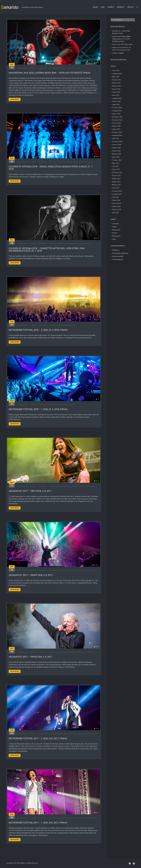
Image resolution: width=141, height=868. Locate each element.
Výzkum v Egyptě (118, 53)
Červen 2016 (117, 203)
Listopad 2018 (117, 135)
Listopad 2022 (117, 98)
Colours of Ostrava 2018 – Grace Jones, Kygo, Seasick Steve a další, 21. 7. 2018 (51, 168)
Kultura (34, 68)
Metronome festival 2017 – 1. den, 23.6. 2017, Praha (38, 823)
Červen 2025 (117, 80)
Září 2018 (116, 138)
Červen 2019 (117, 123)
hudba (54, 68)
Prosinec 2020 (117, 108)
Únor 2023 (116, 95)
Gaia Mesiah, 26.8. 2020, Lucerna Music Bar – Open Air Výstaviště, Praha (50, 73)
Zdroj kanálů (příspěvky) (120, 253)
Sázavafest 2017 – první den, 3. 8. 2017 (30, 657)
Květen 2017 (116, 179)
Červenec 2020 (117, 117)
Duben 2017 (116, 182)
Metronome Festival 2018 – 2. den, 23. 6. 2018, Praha (38, 330)
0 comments (42, 68)
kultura (74, 68)
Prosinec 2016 (117, 191)
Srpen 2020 (116, 114)
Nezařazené (116, 230)
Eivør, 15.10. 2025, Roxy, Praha (122, 44)
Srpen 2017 (116, 169)
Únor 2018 (116, 157)
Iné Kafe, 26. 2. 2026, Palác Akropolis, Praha (121, 32)
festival (66, 162)
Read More (15, 99)
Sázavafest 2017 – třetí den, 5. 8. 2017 (30, 491)
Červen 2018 (117, 145)
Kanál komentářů (118, 256)
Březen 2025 (117, 86)
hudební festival (62, 68)
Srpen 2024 (116, 89)
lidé (83, 486)
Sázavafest (88, 486)
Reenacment (116, 236)
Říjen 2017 (116, 163)
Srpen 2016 (116, 200)
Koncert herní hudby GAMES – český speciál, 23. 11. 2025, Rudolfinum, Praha (122, 39)
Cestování (115, 224)
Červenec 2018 (117, 142)
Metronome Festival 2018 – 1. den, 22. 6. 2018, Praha (38, 409)
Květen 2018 (116, 148)
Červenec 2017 (117, 172)
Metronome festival (91, 734)
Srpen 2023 (116, 92)
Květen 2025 (116, 83)
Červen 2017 (117, 176)
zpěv (78, 68)
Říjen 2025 (116, 77)
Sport (114, 239)
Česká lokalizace (118, 259)
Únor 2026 (116, 70)
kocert (86, 162)
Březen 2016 (117, 209)
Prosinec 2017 (117, 160)
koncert (69, 68)
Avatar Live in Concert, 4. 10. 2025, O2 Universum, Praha (122, 49)
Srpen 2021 (116, 104)
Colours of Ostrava (58, 162)
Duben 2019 (116, 126)
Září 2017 (116, 166)
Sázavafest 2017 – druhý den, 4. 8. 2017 (31, 575)
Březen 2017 (117, 185)
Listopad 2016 (117, 194)
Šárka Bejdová (23, 68)
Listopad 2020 (117, 111)
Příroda (115, 233)
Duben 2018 (116, 151)
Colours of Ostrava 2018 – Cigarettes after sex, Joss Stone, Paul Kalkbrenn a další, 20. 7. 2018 (47, 250)
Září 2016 (116, 197)
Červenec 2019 (117, 120)
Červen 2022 (117, 101)
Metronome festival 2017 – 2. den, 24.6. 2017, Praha (38, 738)
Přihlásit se (116, 250)
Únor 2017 (116, 188)
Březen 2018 (117, 154)
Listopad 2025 (117, 74)
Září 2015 (116, 213)
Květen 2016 (116, 206)
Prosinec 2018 (117, 132)
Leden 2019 (116, 129)
